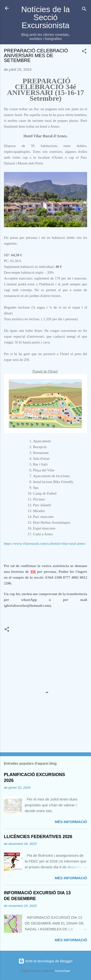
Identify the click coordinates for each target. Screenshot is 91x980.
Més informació (71, 822)
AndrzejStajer (63, 971)
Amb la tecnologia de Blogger (45, 961)
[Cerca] (84, 10)
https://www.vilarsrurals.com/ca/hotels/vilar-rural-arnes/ (45, 544)
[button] (84, 52)
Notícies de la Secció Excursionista (45, 17)
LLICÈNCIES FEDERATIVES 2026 (38, 837)
